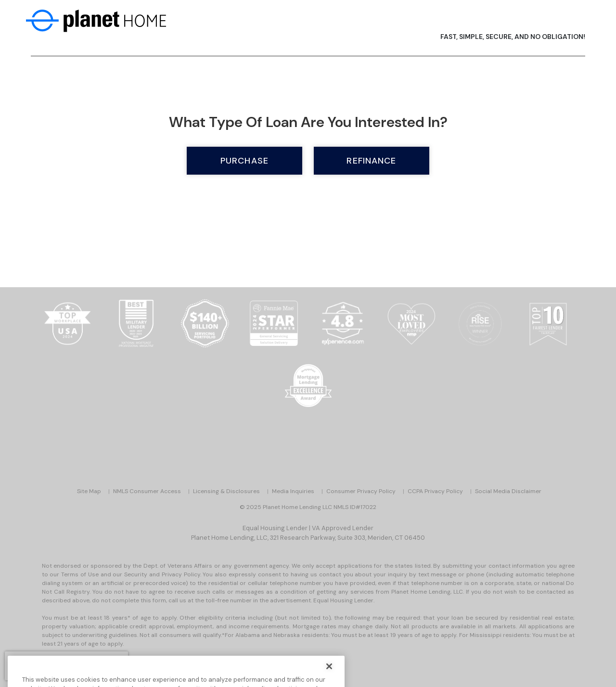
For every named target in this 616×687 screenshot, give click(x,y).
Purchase (244, 161)
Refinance (371, 161)
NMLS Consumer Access (147, 491)
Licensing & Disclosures (226, 491)
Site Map (89, 491)
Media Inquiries (293, 491)
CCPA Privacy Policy (435, 491)
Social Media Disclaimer (508, 491)
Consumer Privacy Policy (361, 491)
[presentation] (66, 666)
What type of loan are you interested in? (308, 122)
